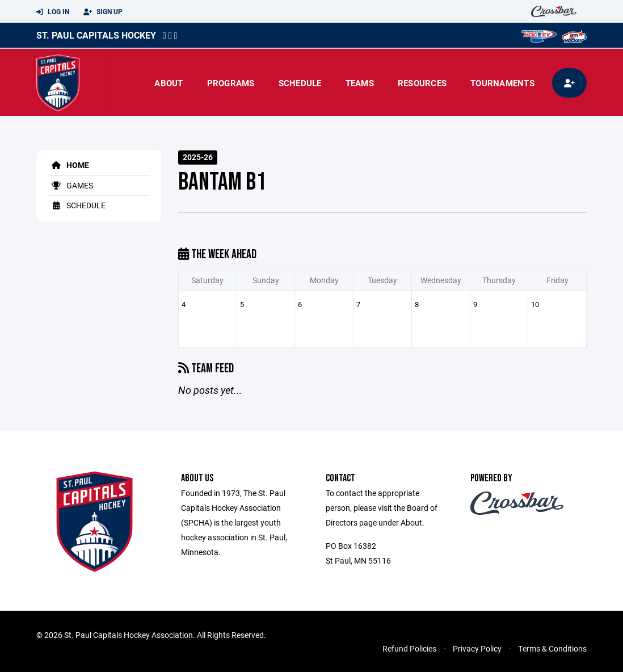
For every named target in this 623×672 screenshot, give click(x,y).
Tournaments (502, 83)
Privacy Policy (477, 648)
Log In (53, 12)
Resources (422, 83)
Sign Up (103, 12)
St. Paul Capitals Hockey (96, 35)
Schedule (300, 83)
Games (70, 185)
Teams (360, 83)
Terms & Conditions (552, 648)
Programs (231, 83)
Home (68, 165)
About (169, 83)
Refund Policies (409, 648)
